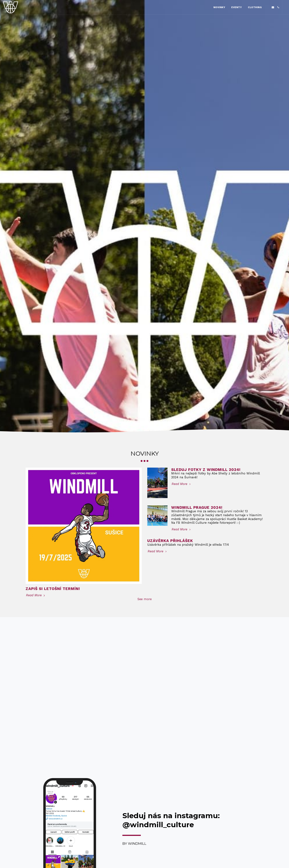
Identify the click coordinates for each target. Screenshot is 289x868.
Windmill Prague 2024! (197, 507)
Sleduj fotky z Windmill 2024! (206, 470)
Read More (36, 595)
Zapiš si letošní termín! (53, 589)
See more (145, 599)
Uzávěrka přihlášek (170, 541)
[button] (268, 7)
